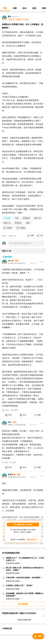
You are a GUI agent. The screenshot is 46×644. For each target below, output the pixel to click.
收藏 (32, 236)
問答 (5, 8)
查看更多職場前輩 (24, 620)
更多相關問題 (23, 604)
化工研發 (7, 218)
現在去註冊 (31, 540)
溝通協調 (26, 218)
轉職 (28, 223)
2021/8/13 (15, 17)
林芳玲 (10, 475)
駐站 (25, 8)
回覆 (39, 415)
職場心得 (7, 223)
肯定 (25, 415)
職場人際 (37, 218)
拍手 (10, 415)
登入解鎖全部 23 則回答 (23, 525)
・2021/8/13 (32, 263)
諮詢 (34, 8)
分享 (41, 236)
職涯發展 (18, 223)
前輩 (15, 8)
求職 (17, 218)
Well (10, 422)
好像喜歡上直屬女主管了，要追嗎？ (20, 585)
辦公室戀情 (8, 228)
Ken (9, 261)
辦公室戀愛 (21, 228)
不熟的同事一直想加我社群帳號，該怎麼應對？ (24, 578)
